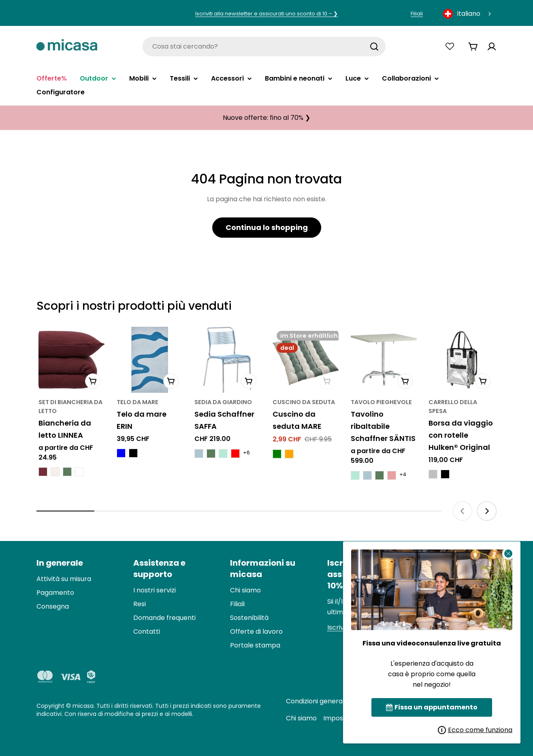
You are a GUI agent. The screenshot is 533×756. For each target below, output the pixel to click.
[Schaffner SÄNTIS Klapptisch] (384, 360)
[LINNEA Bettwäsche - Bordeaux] (43, 472)
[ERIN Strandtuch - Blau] (121, 453)
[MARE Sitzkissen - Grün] (277, 454)
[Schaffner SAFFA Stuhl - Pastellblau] (199, 454)
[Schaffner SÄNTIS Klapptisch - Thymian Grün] (379, 475)
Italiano (462, 14)
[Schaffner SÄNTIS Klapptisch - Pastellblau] (367, 475)
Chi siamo (301, 718)
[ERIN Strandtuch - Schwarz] (133, 453)
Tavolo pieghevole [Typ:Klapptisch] (381, 402)
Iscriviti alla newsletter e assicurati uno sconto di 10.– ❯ (266, 14)
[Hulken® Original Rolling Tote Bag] (462, 360)
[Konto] (492, 47)
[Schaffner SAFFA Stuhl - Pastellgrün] (223, 454)
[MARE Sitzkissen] (306, 360)
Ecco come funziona (475, 730)
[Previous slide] (463, 511)
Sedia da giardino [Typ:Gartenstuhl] (223, 402)
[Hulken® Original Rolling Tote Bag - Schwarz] (445, 474)
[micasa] (67, 46)
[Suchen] (374, 47)
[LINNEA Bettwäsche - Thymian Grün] (67, 472)
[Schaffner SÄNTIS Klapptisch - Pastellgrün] (355, 475)
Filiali (417, 14)
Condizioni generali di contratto (336, 701)
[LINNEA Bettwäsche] (71, 360)
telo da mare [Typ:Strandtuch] (138, 402)
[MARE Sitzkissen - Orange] (289, 454)
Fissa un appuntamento (432, 707)
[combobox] (468, 14)
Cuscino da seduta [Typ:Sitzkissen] (304, 402)
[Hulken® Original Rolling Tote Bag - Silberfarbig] (433, 474)
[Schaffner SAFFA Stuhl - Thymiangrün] (211, 454)
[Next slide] (487, 511)
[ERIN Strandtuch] (150, 360)
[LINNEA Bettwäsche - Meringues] (55, 472)
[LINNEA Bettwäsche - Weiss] (79, 472)
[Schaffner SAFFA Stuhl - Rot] (235, 454)
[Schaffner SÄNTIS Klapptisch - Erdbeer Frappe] (392, 475)
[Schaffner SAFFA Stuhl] (227, 360)
